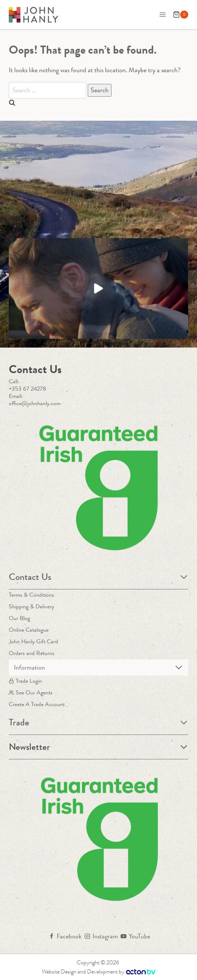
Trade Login (25, 681)
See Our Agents (31, 692)
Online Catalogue (29, 630)
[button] (98, 288)
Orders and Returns (32, 653)
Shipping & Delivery (31, 606)
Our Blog (19, 618)
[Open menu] (162, 14)
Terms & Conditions (31, 595)
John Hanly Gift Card (33, 641)
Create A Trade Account (37, 704)
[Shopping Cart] (181, 15)
